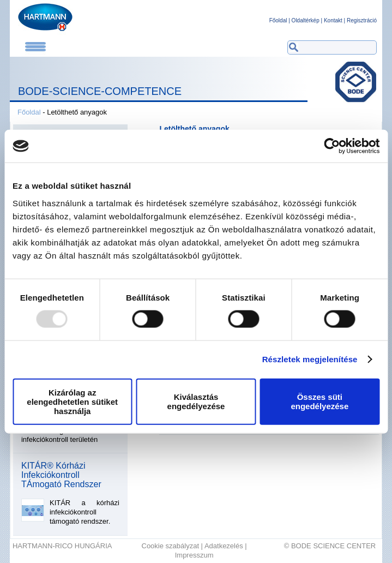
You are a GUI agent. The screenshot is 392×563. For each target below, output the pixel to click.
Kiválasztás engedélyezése (196, 402)
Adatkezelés (224, 546)
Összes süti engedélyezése (319, 402)
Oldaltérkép (306, 20)
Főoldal (278, 20)
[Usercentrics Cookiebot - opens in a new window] (332, 146)
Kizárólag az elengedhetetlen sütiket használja (72, 401)
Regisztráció (362, 20)
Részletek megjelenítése (310, 359)
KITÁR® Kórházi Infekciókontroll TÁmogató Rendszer (61, 475)
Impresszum (194, 555)
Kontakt (333, 20)
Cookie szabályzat (171, 546)
